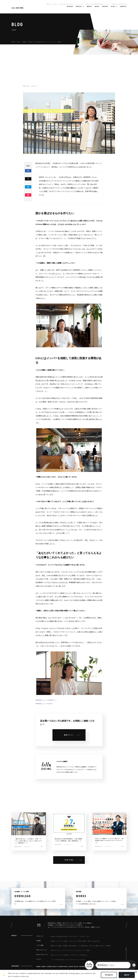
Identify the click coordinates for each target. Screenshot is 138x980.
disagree (107, 975)
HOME (13, 42)
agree (125, 975)
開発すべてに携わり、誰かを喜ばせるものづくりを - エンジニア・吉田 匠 (42, 42)
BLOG (19, 42)
